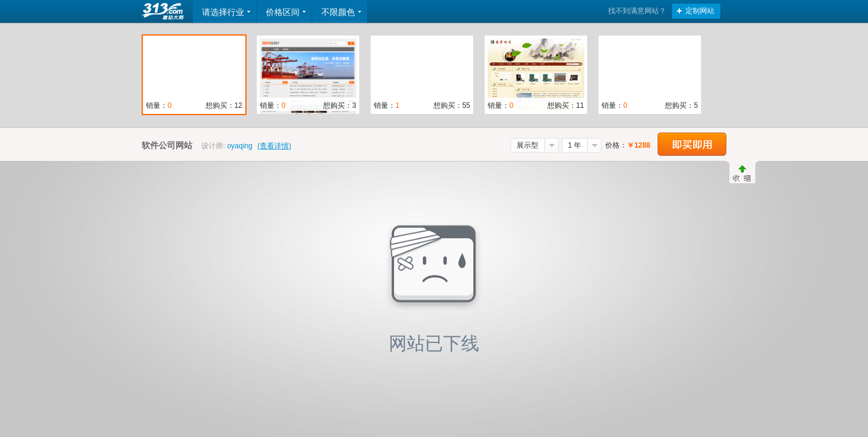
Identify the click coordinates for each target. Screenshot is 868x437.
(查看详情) (274, 146)
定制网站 (700, 11)
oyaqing (240, 146)
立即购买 (692, 144)
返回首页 (164, 11)
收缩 (742, 173)
